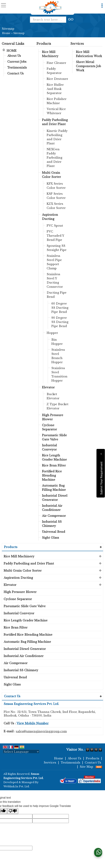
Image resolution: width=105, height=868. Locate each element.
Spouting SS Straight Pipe (57, 248)
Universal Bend (54, 532)
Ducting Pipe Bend (57, 295)
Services (77, 44)
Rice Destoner (57, 79)
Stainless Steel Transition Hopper (59, 374)
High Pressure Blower (53, 417)
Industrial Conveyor (49, 447)
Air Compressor (54, 516)
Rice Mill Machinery (50, 54)
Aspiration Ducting (50, 217)
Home (6, 33)
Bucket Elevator (53, 396)
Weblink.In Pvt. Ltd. (17, 786)
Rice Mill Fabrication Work (89, 54)
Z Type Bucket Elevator (58, 406)
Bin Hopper (57, 342)
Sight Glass (50, 538)
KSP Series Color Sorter (56, 196)
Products (44, 44)
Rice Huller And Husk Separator (55, 89)
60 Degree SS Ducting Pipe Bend (60, 308)
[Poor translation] (13, 811)
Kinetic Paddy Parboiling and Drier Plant (57, 137)
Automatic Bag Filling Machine (54, 488)
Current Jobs (17, 62)
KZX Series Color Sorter (56, 206)
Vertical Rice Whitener (56, 111)
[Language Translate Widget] (21, 752)
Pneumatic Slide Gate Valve (54, 437)
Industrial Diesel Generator (55, 498)
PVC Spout (55, 226)
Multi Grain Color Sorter (51, 175)
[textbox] (49, 20)
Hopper (52, 333)
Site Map (86, 767)
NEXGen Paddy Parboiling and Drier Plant (55, 158)
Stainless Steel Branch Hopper (58, 356)
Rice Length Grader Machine (54, 457)
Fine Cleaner (56, 63)
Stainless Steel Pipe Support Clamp (54, 262)
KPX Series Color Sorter (56, 186)
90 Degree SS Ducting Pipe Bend (60, 322)
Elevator (48, 387)
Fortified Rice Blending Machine (52, 475)
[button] (33, 723)
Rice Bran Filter (54, 465)
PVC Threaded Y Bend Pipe (55, 236)
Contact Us (15, 73)
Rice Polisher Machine (57, 101)
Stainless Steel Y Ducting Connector (55, 280)
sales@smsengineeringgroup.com (41, 731)
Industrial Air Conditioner (52, 508)
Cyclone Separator (49, 427)
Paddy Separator (54, 71)
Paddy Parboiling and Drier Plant (55, 122)
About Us (14, 56)
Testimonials (17, 68)
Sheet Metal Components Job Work (88, 66)
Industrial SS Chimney (52, 524)
